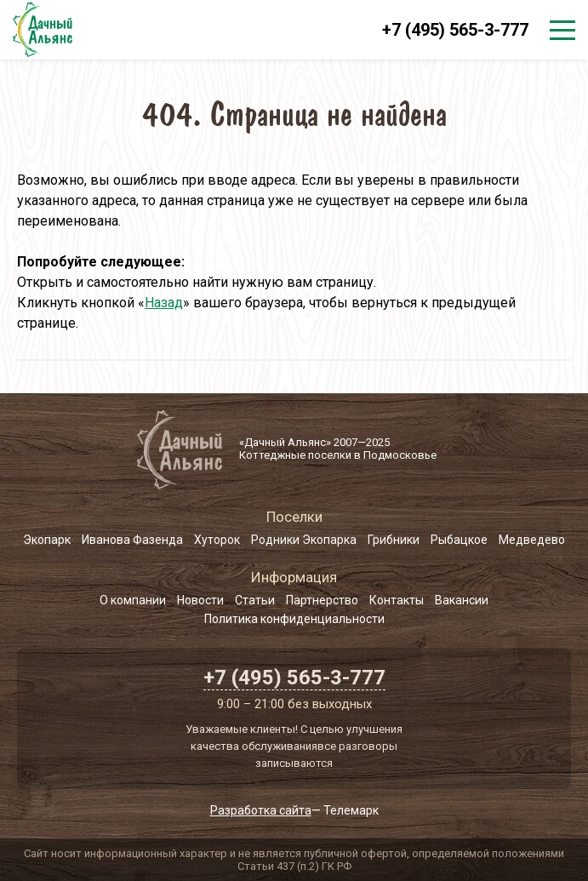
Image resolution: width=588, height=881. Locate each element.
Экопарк (47, 540)
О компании (133, 600)
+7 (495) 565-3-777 (455, 30)
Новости (200, 600)
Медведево (532, 540)
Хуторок (217, 540)
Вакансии (462, 600)
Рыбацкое (459, 540)
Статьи (255, 600)
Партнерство (322, 600)
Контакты (397, 600)
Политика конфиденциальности (294, 619)
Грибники (394, 540)
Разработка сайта (261, 810)
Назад (164, 303)
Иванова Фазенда (132, 540)
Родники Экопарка (304, 540)
